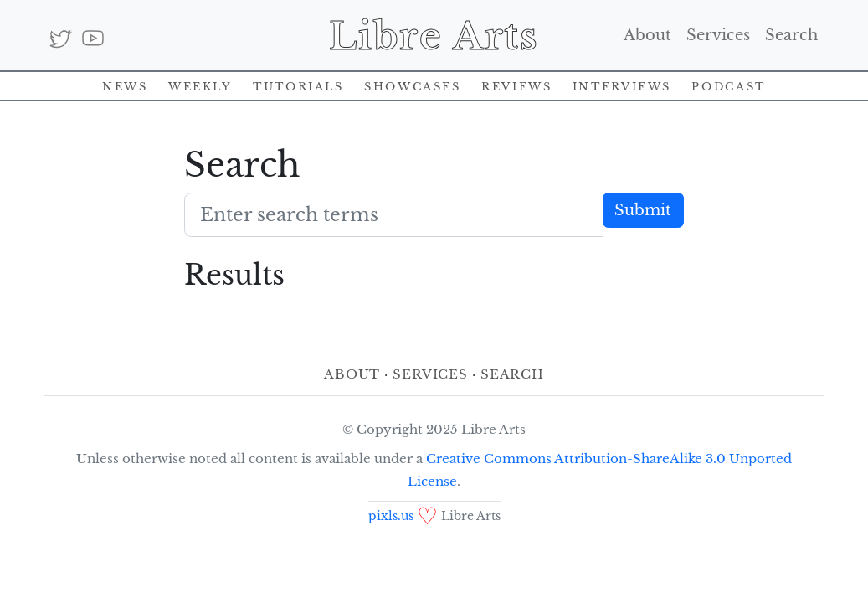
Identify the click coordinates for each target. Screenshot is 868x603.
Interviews (622, 85)
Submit (643, 210)
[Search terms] (394, 215)
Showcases (413, 85)
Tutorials (298, 85)
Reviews (516, 85)
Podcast (728, 85)
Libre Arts (434, 35)
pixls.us (391, 516)
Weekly (200, 85)
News (125, 85)
